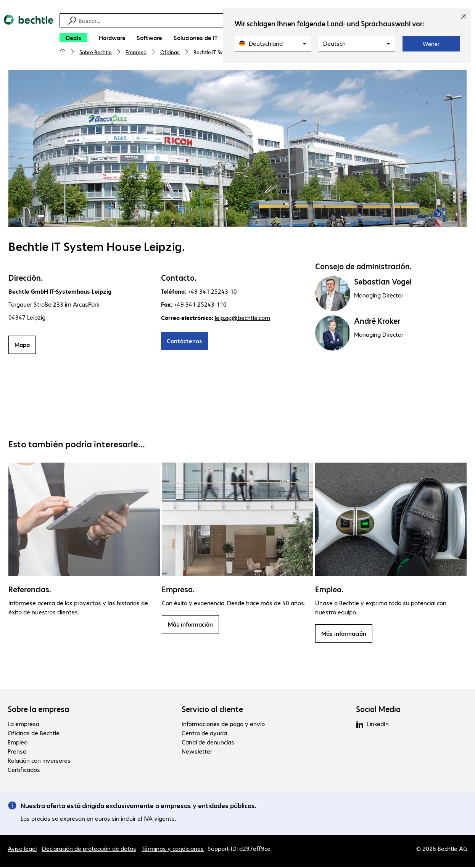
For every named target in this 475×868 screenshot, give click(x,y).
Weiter (431, 44)
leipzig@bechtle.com (242, 319)
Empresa (136, 52)
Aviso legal (22, 850)
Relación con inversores (39, 761)
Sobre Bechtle (96, 52)
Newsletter (197, 752)
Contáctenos (184, 342)
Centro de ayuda (204, 734)
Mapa (22, 346)
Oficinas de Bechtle (34, 734)
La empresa (23, 725)
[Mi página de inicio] (63, 52)
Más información (190, 625)
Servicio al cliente (212, 710)
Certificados (24, 771)
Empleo (18, 743)
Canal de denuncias (208, 743)
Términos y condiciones (173, 850)
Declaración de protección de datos (89, 850)
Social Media (378, 710)
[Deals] (73, 38)
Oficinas (170, 52)
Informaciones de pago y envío (223, 725)
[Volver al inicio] (29, 39)
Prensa (17, 752)
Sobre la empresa (38, 710)
